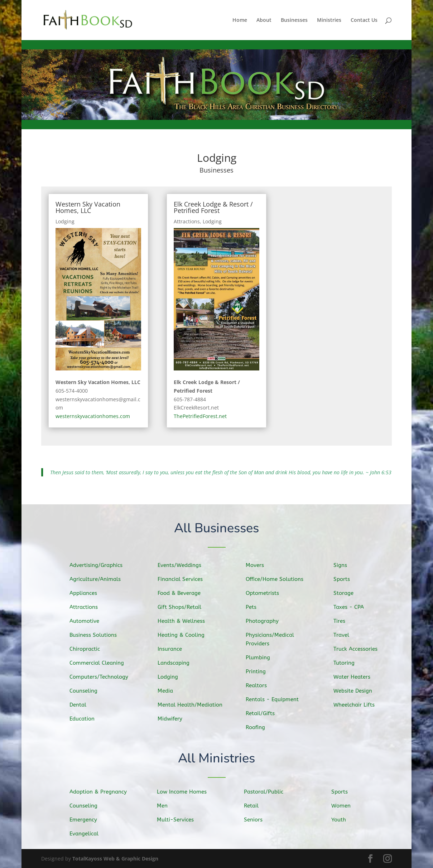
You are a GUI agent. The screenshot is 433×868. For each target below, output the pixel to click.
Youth (342, 819)
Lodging (65, 221)
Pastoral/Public (266, 792)
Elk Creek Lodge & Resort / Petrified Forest (213, 207)
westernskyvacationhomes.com (93, 416)
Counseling (86, 690)
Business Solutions (96, 635)
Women (344, 806)
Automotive (87, 621)
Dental (81, 703)
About (264, 20)
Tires (343, 621)
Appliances (86, 594)
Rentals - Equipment (275, 699)
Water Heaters (355, 676)
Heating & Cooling (184, 635)
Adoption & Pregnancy (100, 792)
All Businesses (216, 529)
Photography (265, 621)
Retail (255, 806)
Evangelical (87, 833)
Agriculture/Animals (97, 580)
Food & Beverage (182, 594)
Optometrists (265, 594)
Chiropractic (88, 649)
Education (85, 717)
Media (169, 690)
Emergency (86, 820)
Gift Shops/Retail (182, 608)
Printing (259, 671)
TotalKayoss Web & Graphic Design (115, 859)
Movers (258, 566)
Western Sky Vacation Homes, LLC (88, 207)
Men (166, 806)
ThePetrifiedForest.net (200, 416)
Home (240, 20)
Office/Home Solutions (277, 580)
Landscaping (176, 663)
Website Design (355, 690)
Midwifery (173, 717)
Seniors (256, 819)
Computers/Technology (101, 676)
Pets (255, 608)
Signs (344, 566)
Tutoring (347, 662)
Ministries (329, 20)
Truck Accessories (358, 649)
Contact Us (364, 20)
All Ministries (216, 759)
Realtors (259, 684)
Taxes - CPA (352, 607)
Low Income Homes (184, 792)
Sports (345, 580)
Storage (347, 594)
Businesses (294, 20)
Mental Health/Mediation (192, 704)
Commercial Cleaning (99, 663)
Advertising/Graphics (98, 566)
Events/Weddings (182, 566)
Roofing (259, 726)
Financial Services (183, 580)
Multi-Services (178, 819)
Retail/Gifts (263, 712)
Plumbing (261, 657)
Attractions (187, 221)
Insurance (173, 649)
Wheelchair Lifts (357, 704)
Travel (345, 635)
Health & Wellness (184, 621)
